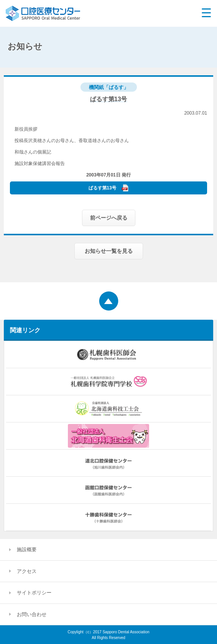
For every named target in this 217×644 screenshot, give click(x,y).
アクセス (27, 571)
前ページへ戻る (109, 218)
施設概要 (27, 549)
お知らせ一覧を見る (109, 251)
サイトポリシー (34, 593)
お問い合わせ (32, 614)
